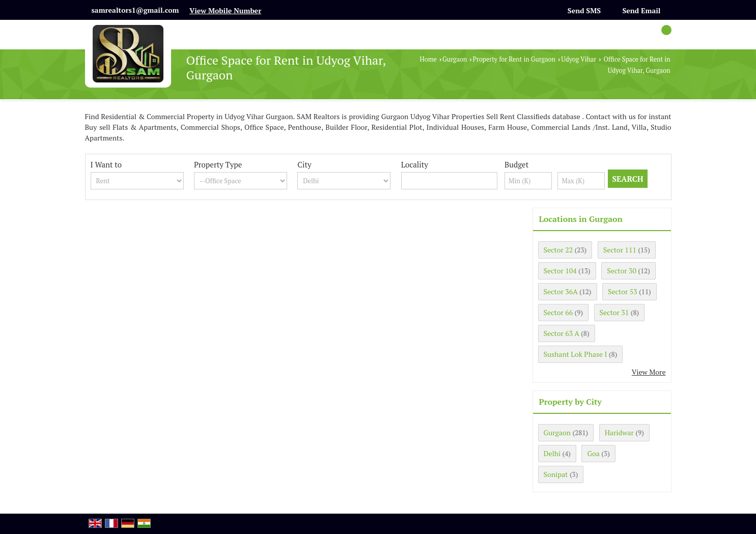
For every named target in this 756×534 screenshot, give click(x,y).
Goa (593, 453)
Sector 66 (558, 312)
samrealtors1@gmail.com (135, 10)
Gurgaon (455, 59)
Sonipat (556, 474)
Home (428, 59)
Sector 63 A (562, 333)
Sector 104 (560, 271)
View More (649, 372)
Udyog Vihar (579, 59)
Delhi (552, 453)
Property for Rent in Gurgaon (514, 59)
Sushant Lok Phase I (576, 354)
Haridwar (619, 432)
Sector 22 (558, 250)
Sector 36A (561, 291)
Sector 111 (620, 250)
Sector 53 (623, 291)
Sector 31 (614, 312)
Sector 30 (622, 271)
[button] (225, 10)
